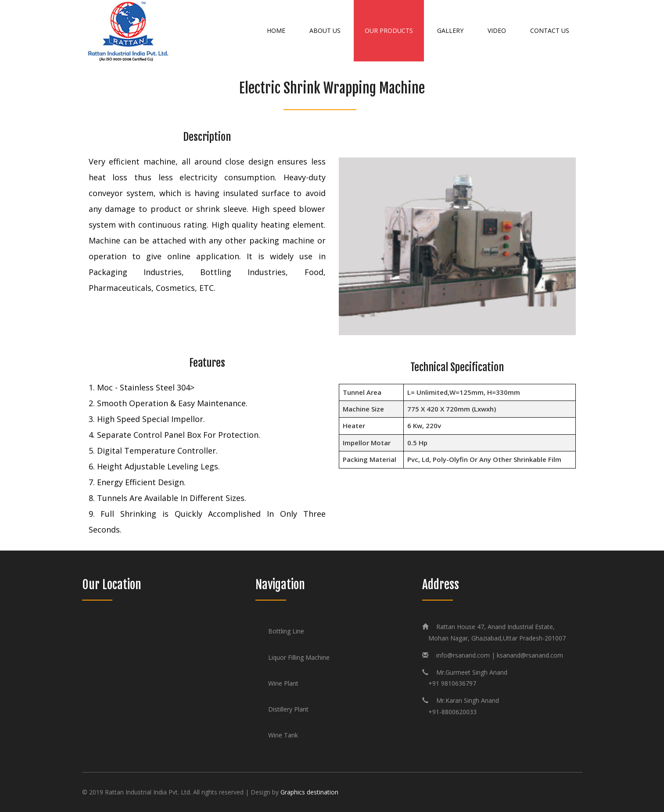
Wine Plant (283, 683)
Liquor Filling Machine (299, 657)
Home (276, 30)
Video (497, 30)
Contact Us (550, 30)
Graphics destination (309, 792)
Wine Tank (283, 735)
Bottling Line (286, 631)
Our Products (389, 30)
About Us (325, 30)
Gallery (450, 30)
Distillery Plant (288, 709)
